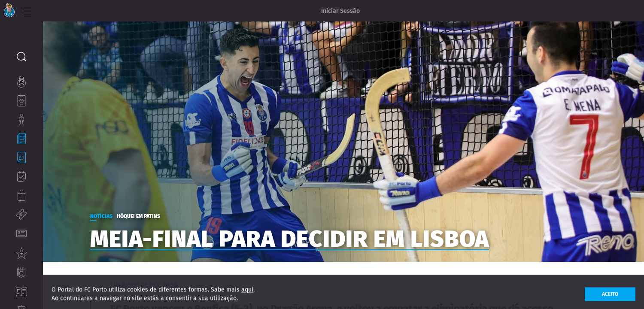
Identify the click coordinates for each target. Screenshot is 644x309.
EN (61, 9)
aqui (247, 295)
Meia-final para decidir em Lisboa (327, 235)
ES (72, 9)
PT (48, 9)
